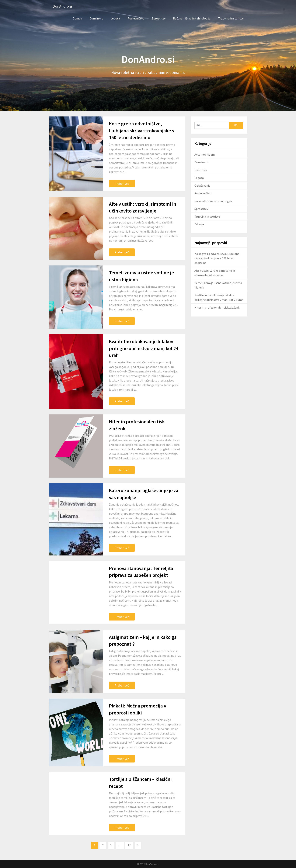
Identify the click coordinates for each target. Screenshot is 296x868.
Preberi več (122, 184)
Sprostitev (159, 18)
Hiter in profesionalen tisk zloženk (217, 307)
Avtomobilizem (205, 154)
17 (129, 845)
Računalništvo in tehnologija (192, 18)
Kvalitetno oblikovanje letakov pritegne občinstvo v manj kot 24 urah (144, 348)
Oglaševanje (202, 185)
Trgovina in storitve (231, 18)
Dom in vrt (96, 18)
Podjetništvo (136, 18)
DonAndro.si (62, 6)
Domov (77, 18)
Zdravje (199, 224)
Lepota (115, 18)
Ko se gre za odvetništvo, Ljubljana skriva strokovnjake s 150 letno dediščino (141, 130)
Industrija (201, 170)
